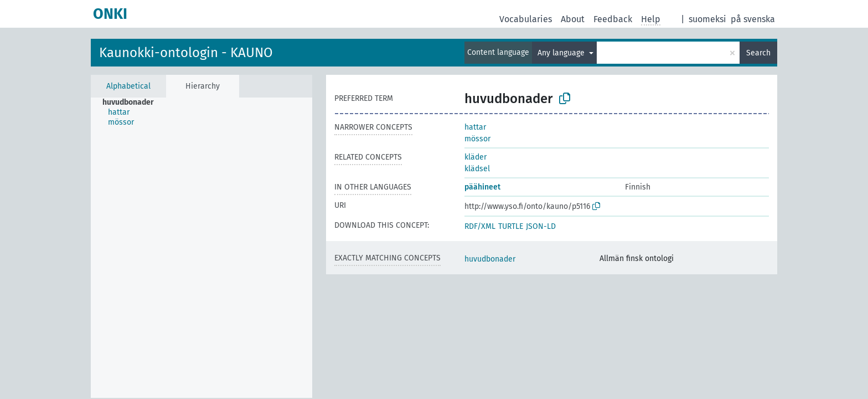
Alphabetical (128, 86)
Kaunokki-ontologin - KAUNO (186, 53)
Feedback (613, 19)
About (573, 19)
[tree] (201, 248)
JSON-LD (541, 226)
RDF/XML (480, 226)
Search (758, 53)
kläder (476, 157)
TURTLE (511, 226)
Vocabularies (526, 19)
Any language (562, 53)
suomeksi (707, 19)
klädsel (477, 169)
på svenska (753, 19)
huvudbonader (490, 259)
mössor (477, 139)
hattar (475, 127)
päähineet (482, 187)
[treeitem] (133, 103)
